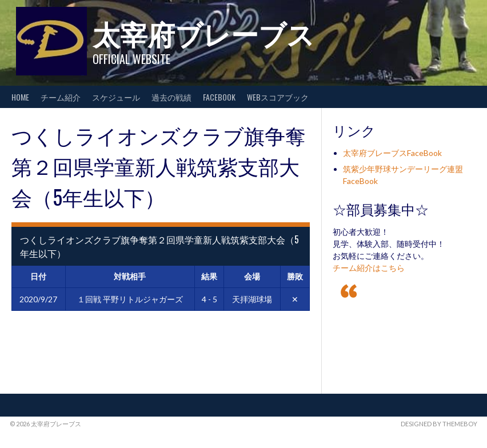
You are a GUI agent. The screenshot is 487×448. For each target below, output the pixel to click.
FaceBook (219, 97)
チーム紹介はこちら (369, 268)
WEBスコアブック (278, 97)
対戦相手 (130, 276)
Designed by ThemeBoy (439, 424)
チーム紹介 (61, 97)
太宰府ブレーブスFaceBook (392, 153)
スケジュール (116, 97)
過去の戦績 (171, 97)
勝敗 (295, 276)
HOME (20, 97)
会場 (252, 276)
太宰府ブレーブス (203, 33)
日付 (38, 276)
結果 (209, 276)
